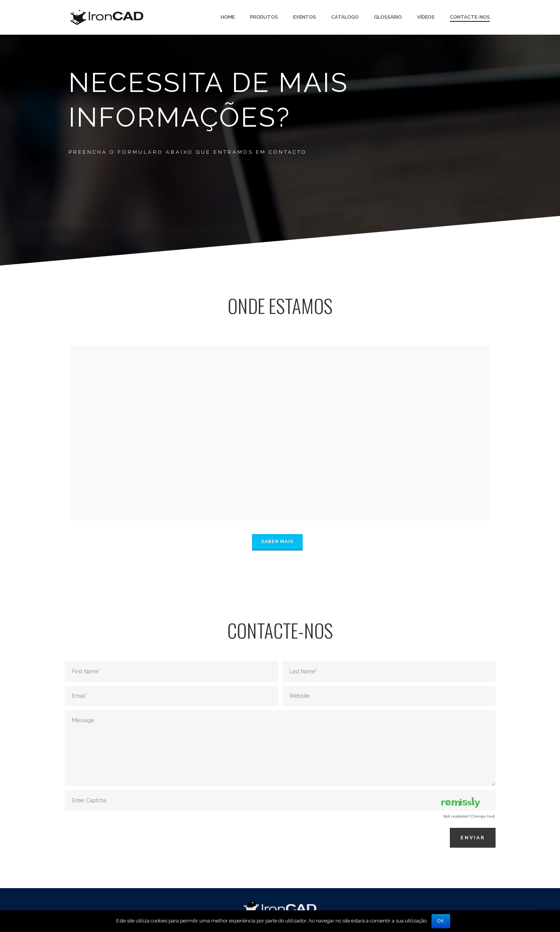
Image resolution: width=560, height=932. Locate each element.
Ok (441, 921)
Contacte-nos (470, 17)
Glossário (388, 17)
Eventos (305, 17)
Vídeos (426, 17)
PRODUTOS (264, 17)
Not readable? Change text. (469, 816)
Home (228, 17)
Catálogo (345, 17)
